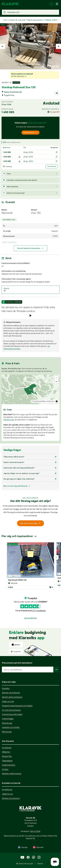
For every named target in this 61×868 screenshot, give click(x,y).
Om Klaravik (7, 748)
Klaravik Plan (7, 756)
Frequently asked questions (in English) (17, 706)
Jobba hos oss (7, 794)
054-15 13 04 (35, 831)
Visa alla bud (52, 166)
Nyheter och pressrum (11, 798)
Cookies (5, 769)
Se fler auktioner (19, 76)
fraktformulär (9, 420)
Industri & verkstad (17, 20)
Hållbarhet (6, 752)
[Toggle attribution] (57, 401)
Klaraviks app (7, 723)
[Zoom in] (56, 378)
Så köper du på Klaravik (11, 693)
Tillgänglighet (7, 761)
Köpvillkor (6, 688)
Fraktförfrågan (8, 719)
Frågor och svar (8, 701)
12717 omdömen (39, 611)
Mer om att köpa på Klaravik (15, 486)
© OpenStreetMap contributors (43, 401)
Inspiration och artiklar (11, 727)
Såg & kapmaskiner (35, 20)
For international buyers (11, 710)
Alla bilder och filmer (32, 64)
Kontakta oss (7, 789)
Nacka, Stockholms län (13, 92)
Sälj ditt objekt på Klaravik (12, 697)
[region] (31, 389)
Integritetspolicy (9, 765)
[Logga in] (52, 4)
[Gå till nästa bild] (56, 557)
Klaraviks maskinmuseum (12, 773)
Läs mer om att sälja (31, 523)
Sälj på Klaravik (30, 133)
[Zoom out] (56, 381)
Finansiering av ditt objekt (12, 714)
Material (40, 864)
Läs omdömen (31, 618)
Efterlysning (7, 732)
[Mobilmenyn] (57, 4)
